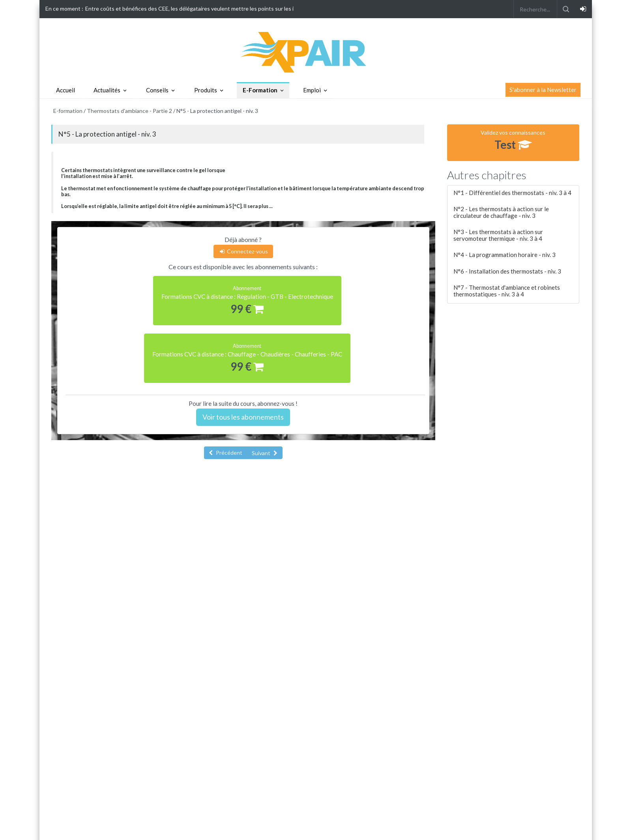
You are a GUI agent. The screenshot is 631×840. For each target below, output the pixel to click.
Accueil (66, 90)
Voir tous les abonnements (243, 417)
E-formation (68, 111)
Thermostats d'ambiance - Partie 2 (129, 111)
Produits (206, 90)
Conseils (157, 90)
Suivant (265, 453)
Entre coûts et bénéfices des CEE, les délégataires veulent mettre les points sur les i (189, 8)
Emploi (312, 90)
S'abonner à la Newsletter (543, 90)
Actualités (107, 90)
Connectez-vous (243, 251)
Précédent (226, 453)
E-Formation (260, 90)
